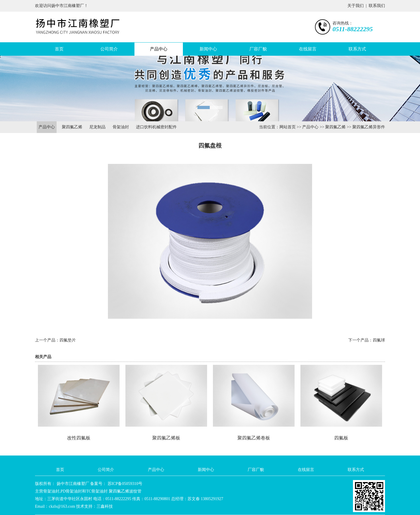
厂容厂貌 (258, 49)
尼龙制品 (97, 127)
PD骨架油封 (71, 491)
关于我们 (356, 6)
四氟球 (379, 340)
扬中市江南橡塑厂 (72, 484)
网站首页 (288, 127)
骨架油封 (121, 127)
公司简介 (109, 49)
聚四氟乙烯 (72, 127)
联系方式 (357, 49)
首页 (59, 49)
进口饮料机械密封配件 (156, 127)
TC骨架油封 (97, 491)
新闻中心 (208, 49)
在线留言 (308, 49)
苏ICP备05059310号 (124, 484)
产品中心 (159, 49)
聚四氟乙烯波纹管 (125, 491)
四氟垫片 (68, 340)
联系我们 (377, 6)
